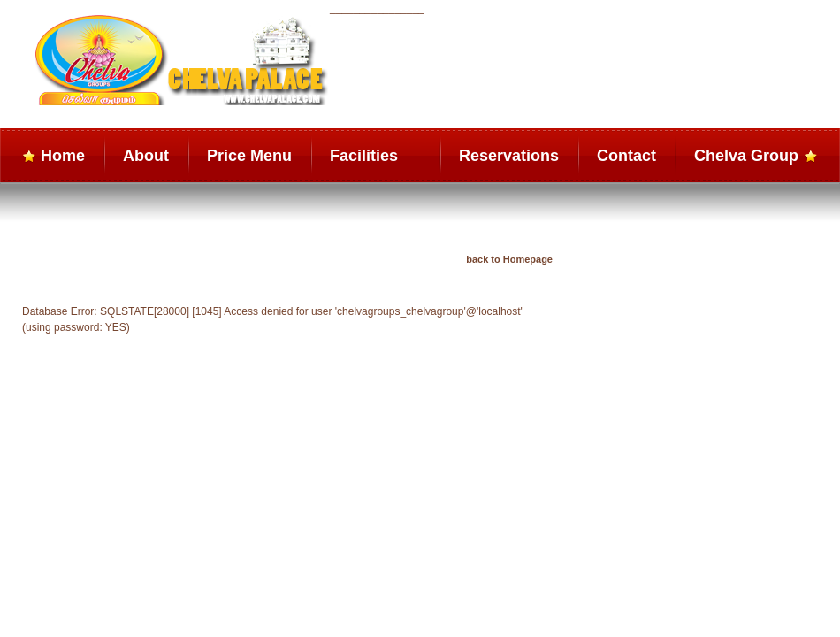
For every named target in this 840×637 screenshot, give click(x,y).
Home (63, 156)
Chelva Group (746, 156)
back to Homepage (509, 259)
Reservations (509, 156)
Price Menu (249, 156)
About (146, 156)
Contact (626, 156)
